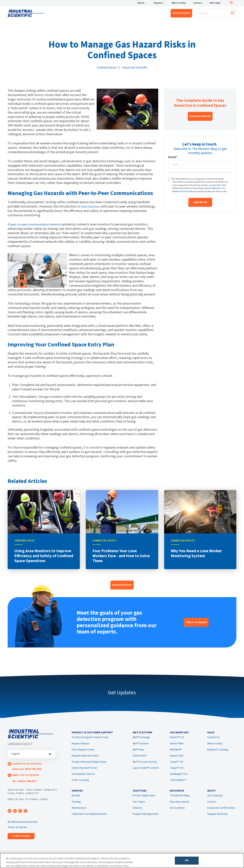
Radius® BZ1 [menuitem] (177, 760)
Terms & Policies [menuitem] (17, 829)
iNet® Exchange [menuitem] (141, 742)
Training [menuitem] (76, 808)
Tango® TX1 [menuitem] (177, 766)
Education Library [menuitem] (180, 808)
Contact (198, 3)
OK (187, 862)
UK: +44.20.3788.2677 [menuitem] (24, 784)
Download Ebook (200, 119)
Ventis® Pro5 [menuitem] (177, 742)
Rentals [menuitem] (76, 802)
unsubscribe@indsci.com (214, 191)
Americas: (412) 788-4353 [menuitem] (27, 771)
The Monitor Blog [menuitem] (180, 802)
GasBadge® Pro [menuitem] (179, 779)
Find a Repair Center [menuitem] (83, 754)
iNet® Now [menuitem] (138, 754)
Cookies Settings (21, 838)
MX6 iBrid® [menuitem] (176, 754)
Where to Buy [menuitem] (215, 748)
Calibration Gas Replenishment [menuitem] (89, 820)
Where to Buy (179, 3)
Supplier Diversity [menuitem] (217, 820)
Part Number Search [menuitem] (83, 779)
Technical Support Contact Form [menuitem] (90, 742)
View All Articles (122, 587)
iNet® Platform (63, 15)
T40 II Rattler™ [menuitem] (178, 785)
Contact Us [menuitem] (213, 742)
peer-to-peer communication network (37, 227)
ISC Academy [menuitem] (177, 814)
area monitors (91, 209)
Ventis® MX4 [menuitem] (177, 748)
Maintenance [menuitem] (79, 814)
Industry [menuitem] (137, 814)
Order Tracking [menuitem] (80, 785)
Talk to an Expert (181, 14)
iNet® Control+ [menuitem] (141, 748)
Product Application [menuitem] (144, 802)
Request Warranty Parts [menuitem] (85, 760)
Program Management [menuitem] (145, 820)
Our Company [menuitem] (215, 802)
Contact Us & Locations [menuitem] (27, 766)
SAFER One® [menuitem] (140, 760)
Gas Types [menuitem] (139, 808)
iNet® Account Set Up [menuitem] (145, 766)
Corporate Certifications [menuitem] (221, 814)
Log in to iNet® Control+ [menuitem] (146, 772)
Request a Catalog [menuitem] (218, 754)
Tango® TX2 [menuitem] (177, 772)
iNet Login (215, 3)
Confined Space (106, 70)
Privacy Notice (188, 194)
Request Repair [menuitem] (81, 748)
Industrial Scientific (135, 70)
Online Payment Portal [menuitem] (84, 772)
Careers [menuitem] (212, 808)
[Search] (216, 15)
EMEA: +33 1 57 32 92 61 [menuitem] (26, 777)
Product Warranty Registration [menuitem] (89, 766)
